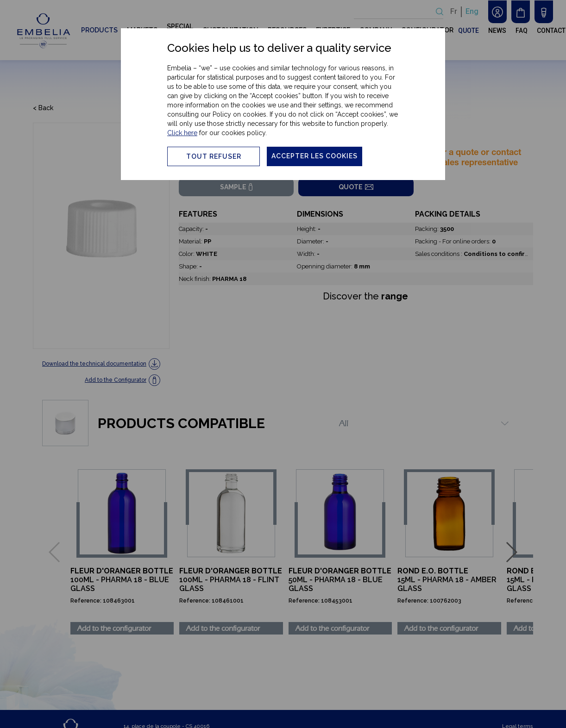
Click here (182, 133)
